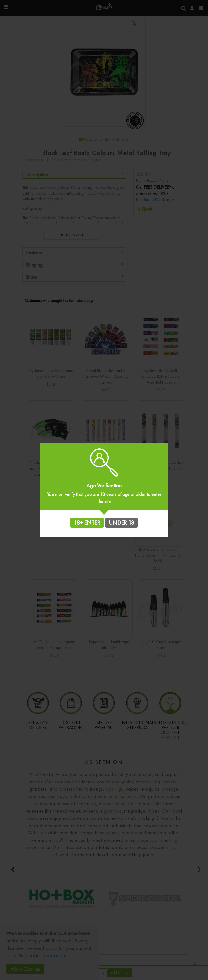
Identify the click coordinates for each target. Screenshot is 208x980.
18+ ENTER (87, 523)
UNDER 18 (121, 523)
